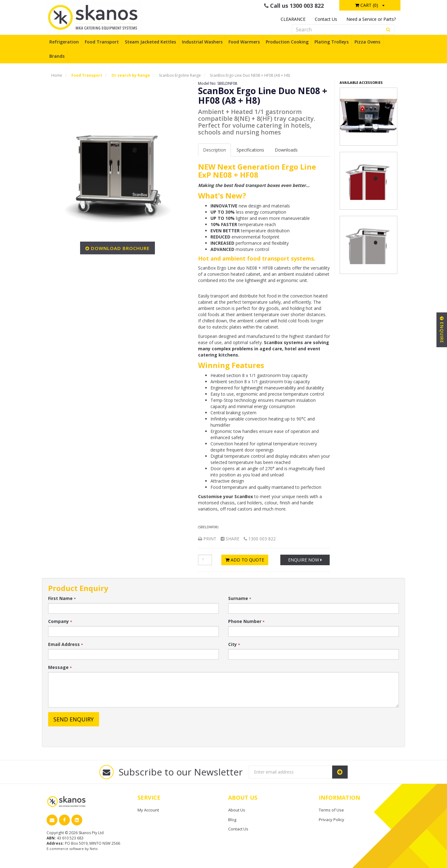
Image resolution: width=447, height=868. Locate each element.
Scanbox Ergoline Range (180, 75)
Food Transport (102, 42)
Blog (232, 820)
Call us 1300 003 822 (294, 6)
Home (57, 75)
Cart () (367, 5)
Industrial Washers (202, 42)
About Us (237, 810)
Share (230, 539)
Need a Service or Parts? (371, 19)
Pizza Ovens (367, 42)
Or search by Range (131, 75)
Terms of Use (331, 810)
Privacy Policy (332, 820)
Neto (94, 849)
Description (214, 150)
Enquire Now (305, 560)
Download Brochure (120, 248)
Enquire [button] (442, 330)
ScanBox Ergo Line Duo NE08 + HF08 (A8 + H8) (250, 75)
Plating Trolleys (332, 42)
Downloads (286, 150)
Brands (57, 56)
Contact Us (326, 19)
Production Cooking (287, 42)
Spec (250, 150)
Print (207, 539)
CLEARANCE (293, 19)
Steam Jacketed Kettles (150, 42)
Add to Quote (245, 560)
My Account (148, 810)
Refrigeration (64, 42)
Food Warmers (244, 42)
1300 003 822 (260, 539)
